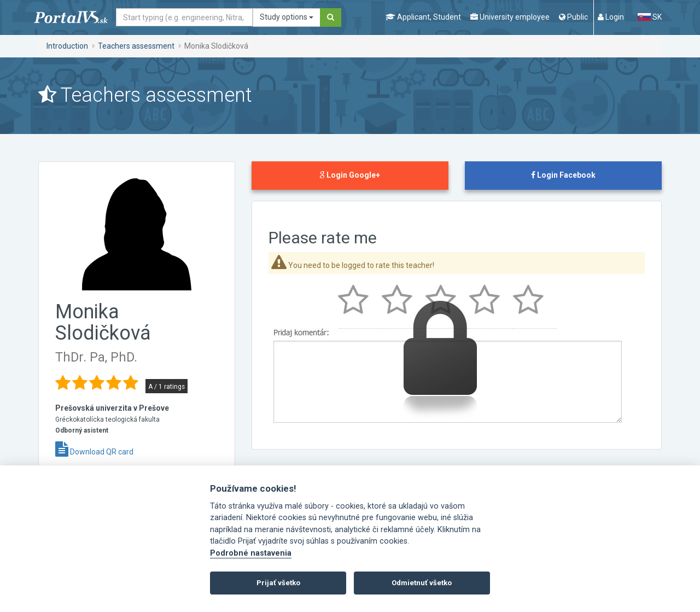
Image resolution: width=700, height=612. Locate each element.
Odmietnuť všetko (422, 583)
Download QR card (94, 452)
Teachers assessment (136, 46)
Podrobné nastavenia (251, 553)
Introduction (67, 46)
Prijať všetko (278, 583)
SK (650, 17)
